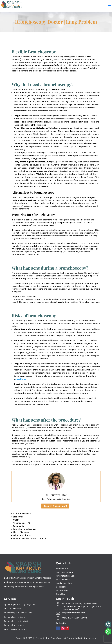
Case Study (61, 594)
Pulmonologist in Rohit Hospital (18, 613)
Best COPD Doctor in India (16, 629)
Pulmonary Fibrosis (22, 535)
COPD (16, 520)
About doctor (62, 569)
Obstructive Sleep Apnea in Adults (29, 538)
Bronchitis (18, 517)
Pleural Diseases (21, 532)
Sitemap (92, 638)
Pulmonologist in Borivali (15, 617)
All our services (63, 580)
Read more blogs (64, 583)
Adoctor (83, 638)
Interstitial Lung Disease (25, 529)
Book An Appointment (55, 506)
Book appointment (65, 572)
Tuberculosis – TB (22, 523)
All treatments (63, 590)
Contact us (61, 587)
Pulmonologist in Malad (15, 625)
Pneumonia (19, 526)
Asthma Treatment (22, 514)
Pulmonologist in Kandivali (16, 621)
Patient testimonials (65, 576)
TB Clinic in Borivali (12, 609)
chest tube (21, 379)
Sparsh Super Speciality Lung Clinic (20, 604)
